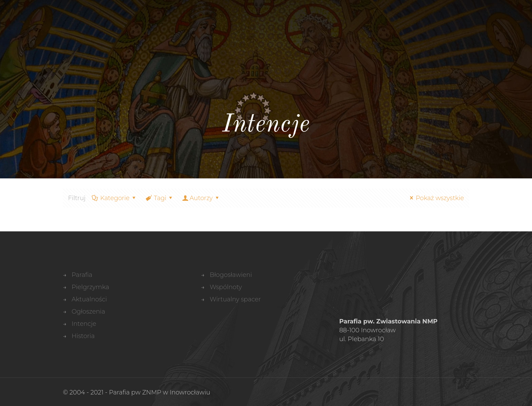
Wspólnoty (226, 287)
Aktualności (89, 299)
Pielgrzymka (91, 287)
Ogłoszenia (88, 312)
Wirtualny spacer (235, 299)
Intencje (84, 324)
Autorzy (201, 198)
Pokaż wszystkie (435, 198)
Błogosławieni (231, 275)
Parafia (82, 275)
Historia (83, 336)
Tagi (159, 198)
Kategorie (114, 198)
